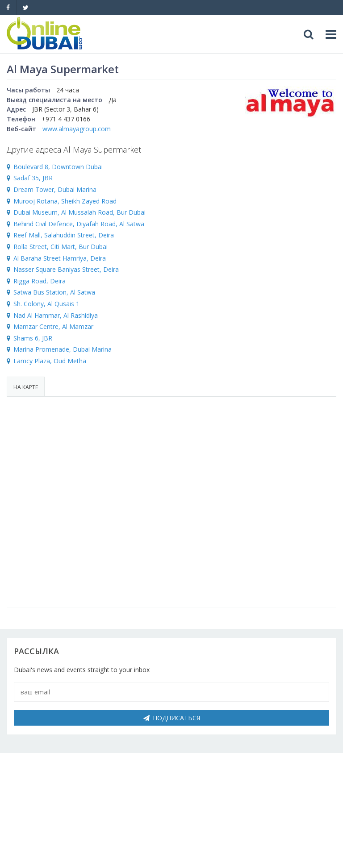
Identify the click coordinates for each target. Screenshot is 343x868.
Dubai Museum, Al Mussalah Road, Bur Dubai (79, 212)
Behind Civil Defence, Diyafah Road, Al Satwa (79, 224)
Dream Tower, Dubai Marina (55, 189)
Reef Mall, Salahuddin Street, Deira (64, 235)
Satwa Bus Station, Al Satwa (54, 292)
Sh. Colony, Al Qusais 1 (46, 304)
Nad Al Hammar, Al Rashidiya (56, 315)
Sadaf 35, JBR (33, 178)
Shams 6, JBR (33, 338)
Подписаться (172, 718)
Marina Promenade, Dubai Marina (63, 349)
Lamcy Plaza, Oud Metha (50, 361)
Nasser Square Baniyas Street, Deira (66, 269)
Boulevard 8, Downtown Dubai (58, 167)
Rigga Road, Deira (40, 281)
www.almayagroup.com (77, 129)
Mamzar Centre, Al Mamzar (53, 326)
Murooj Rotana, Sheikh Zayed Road (65, 201)
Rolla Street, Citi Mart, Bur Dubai (61, 247)
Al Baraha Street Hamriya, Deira (60, 258)
